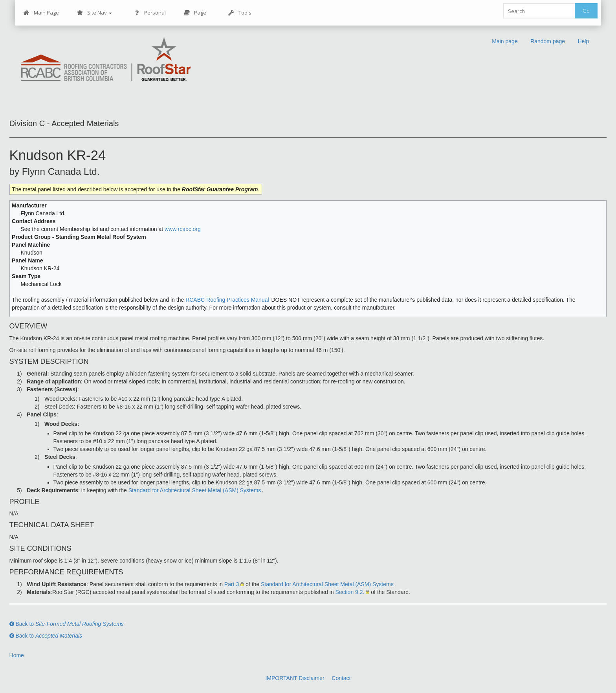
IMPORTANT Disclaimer (295, 678)
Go (586, 11)
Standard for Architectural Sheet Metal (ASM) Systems (195, 490)
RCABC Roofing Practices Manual (227, 300)
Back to (67, 624)
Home (17, 655)
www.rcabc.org (183, 229)
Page (195, 13)
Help (584, 41)
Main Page (41, 13)
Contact (341, 678)
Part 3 (232, 584)
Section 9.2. (350, 592)
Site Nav (94, 13)
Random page (548, 41)
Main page (505, 41)
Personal (150, 13)
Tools (240, 13)
